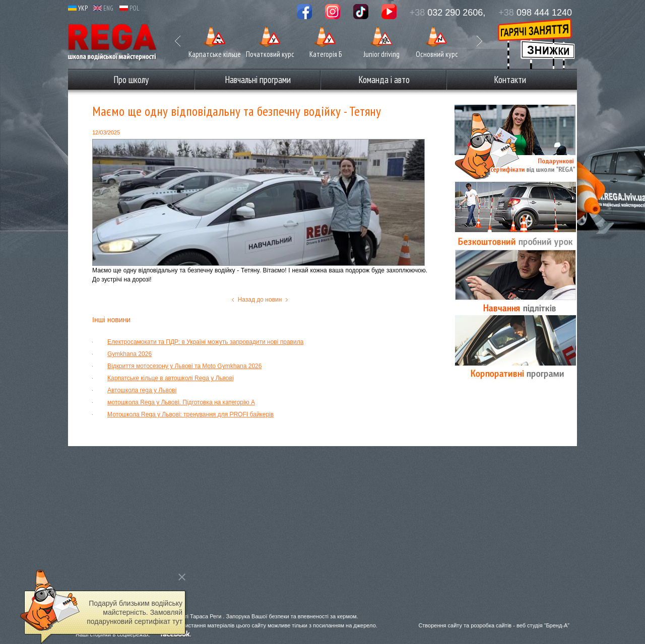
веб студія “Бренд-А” (543, 625)
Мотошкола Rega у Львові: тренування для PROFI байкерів (190, 414)
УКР (78, 8)
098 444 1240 (535, 13)
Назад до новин (260, 300)
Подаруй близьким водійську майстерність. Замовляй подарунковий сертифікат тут (135, 612)
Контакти (510, 80)
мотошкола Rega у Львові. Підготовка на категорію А (181, 402)
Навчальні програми (258, 80)
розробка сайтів (491, 625)
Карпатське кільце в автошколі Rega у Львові (171, 378)
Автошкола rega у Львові (142, 390)
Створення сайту (440, 625)
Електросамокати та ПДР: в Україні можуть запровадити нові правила (205, 342)
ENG (103, 8)
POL (130, 8)
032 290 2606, (448, 13)
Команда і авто (384, 80)
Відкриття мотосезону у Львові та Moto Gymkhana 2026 (184, 366)
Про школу (131, 80)
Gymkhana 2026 (130, 354)
